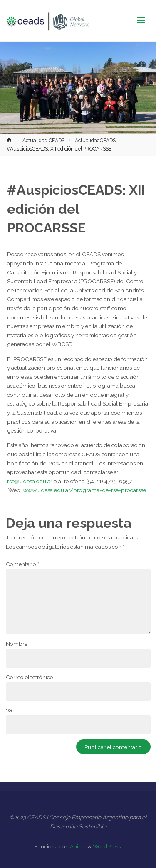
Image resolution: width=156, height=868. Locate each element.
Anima (78, 846)
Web (12, 710)
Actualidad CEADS (43, 141)
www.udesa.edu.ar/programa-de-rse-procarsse (84, 490)
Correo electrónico (30, 677)
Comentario (22, 564)
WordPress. (107, 846)
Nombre (17, 644)
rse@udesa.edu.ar (30, 481)
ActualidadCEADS (95, 141)
